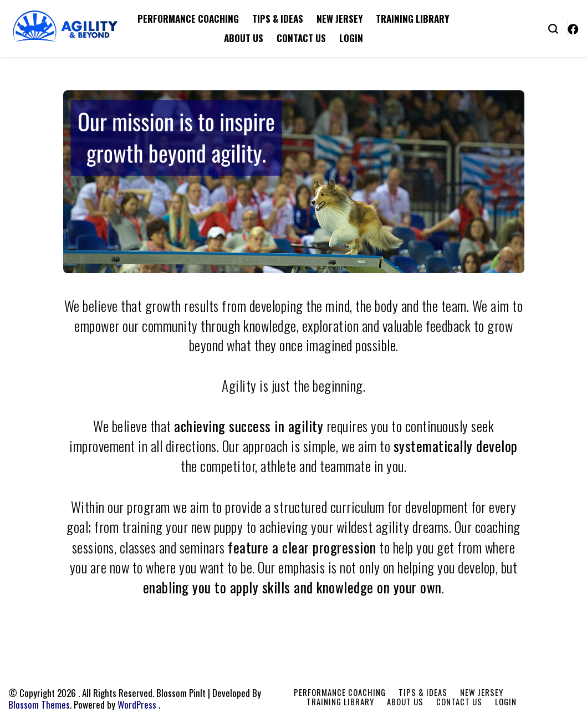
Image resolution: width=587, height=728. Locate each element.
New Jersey (340, 19)
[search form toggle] (553, 28)
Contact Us (301, 38)
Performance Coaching (188, 19)
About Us (244, 38)
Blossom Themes (39, 704)
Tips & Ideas (278, 19)
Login (351, 38)
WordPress (137, 704)
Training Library (412, 19)
